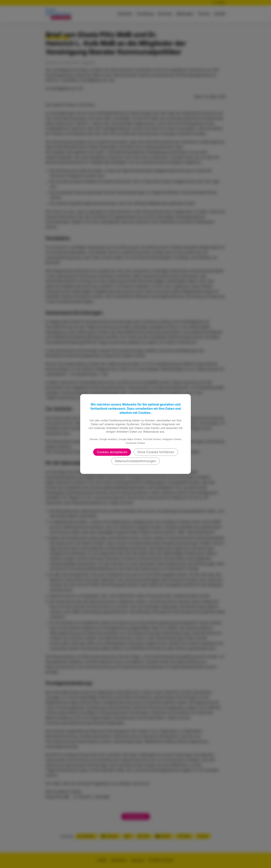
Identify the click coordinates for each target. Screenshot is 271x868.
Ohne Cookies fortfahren (156, 452)
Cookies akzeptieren (112, 452)
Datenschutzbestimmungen (135, 461)
